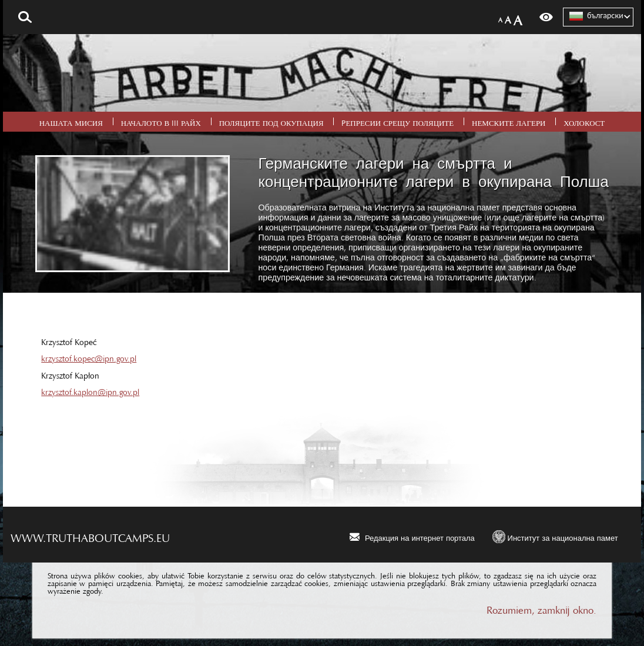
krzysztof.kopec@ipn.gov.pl (89, 356)
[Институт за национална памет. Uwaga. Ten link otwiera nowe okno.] (555, 536)
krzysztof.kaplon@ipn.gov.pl (90, 390)
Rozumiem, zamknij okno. (541, 607)
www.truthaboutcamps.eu (90, 535)
